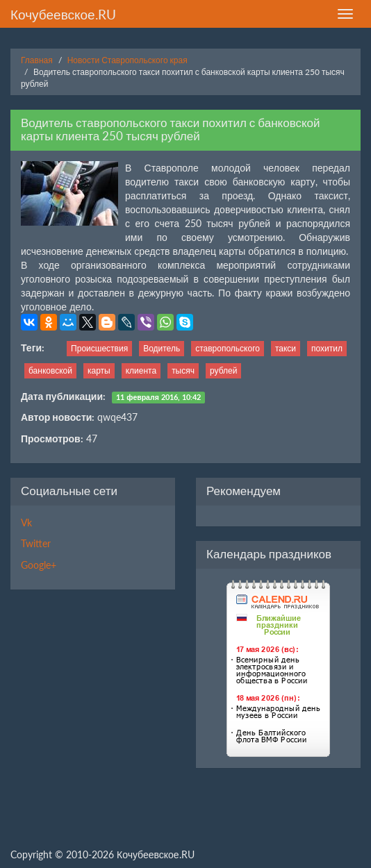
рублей (223, 370)
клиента (141, 370)
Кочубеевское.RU (63, 14)
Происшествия (99, 348)
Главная (37, 60)
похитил (327, 348)
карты (99, 370)
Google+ (39, 565)
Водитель (162, 348)
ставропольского (228, 348)
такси (286, 348)
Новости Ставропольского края (127, 60)
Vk (26, 523)
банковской (50, 370)
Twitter (36, 543)
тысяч (183, 370)
